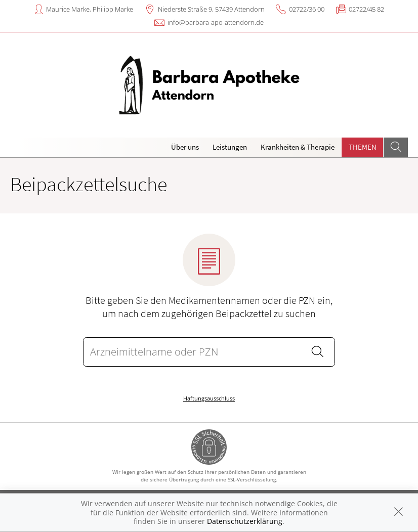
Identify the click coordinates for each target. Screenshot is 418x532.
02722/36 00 (307, 9)
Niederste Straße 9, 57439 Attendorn (211, 9)
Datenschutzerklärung (245, 521)
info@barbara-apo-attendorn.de (216, 22)
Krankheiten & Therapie (298, 147)
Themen (363, 147)
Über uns (185, 147)
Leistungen (230, 147)
